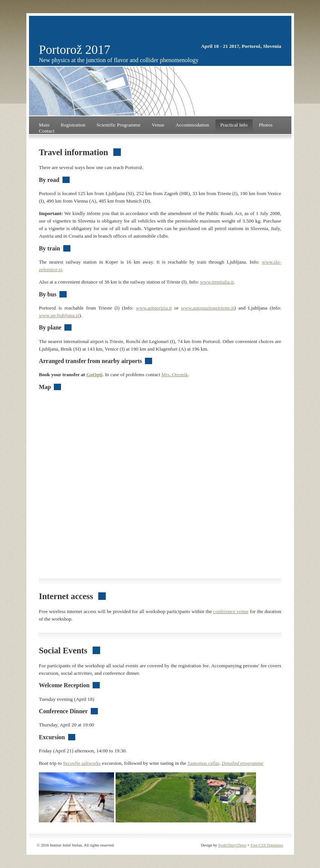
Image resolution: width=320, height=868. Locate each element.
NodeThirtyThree (232, 845)
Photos (265, 125)
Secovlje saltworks (82, 763)
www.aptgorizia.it (154, 308)
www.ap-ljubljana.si (59, 315)
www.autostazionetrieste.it (208, 308)
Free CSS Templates (267, 845)
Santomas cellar (203, 763)
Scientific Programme (118, 125)
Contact (46, 131)
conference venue (231, 611)
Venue (158, 125)
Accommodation (192, 125)
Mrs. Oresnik (175, 375)
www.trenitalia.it (217, 282)
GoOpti (94, 375)
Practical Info (234, 125)
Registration (73, 125)
